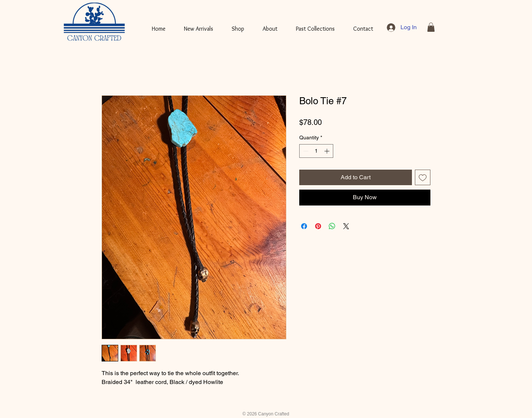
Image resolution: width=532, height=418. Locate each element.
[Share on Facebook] (304, 226)
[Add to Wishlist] (423, 177)
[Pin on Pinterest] (318, 226)
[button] (431, 27)
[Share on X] (346, 226)
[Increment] (328, 151)
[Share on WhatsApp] (332, 226)
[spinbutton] (316, 151)
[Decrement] (305, 151)
